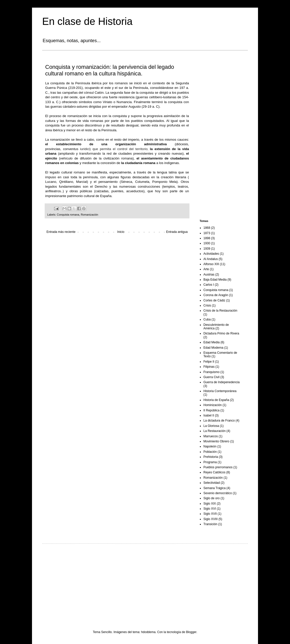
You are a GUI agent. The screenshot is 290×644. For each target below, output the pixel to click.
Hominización (213, 405)
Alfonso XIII (211, 264)
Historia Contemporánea (220, 391)
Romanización (89, 215)
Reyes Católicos (214, 472)
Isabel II (209, 415)
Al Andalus (211, 259)
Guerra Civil (211, 377)
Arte (206, 269)
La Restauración (214, 431)
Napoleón (210, 446)
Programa (210, 462)
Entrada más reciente (61, 232)
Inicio (121, 232)
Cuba (207, 319)
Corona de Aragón (216, 295)
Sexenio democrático (218, 493)
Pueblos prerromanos (218, 467)
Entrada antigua (177, 232)
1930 (207, 243)
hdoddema (148, 632)
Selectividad (212, 483)
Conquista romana (68, 215)
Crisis (207, 305)
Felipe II (209, 362)
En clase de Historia (87, 21)
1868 (207, 228)
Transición (210, 524)
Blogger (191, 632)
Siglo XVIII (211, 519)
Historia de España (216, 400)
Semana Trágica (214, 488)
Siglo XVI (210, 509)
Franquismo (211, 372)
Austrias (209, 275)
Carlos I (209, 285)
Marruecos (211, 436)
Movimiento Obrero (216, 441)
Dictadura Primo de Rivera (221, 333)
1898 (207, 238)
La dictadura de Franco (219, 421)
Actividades (211, 254)
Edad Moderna (213, 348)
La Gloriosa (211, 426)
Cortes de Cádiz (214, 300)
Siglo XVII (210, 514)
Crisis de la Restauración (220, 311)
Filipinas (209, 367)
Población (210, 452)
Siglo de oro (212, 498)
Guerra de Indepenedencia (222, 382)
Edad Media (212, 342)
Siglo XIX (210, 504)
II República (211, 410)
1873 (207, 233)
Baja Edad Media (215, 280)
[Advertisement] (220, 136)
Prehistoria (211, 457)
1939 (207, 249)
